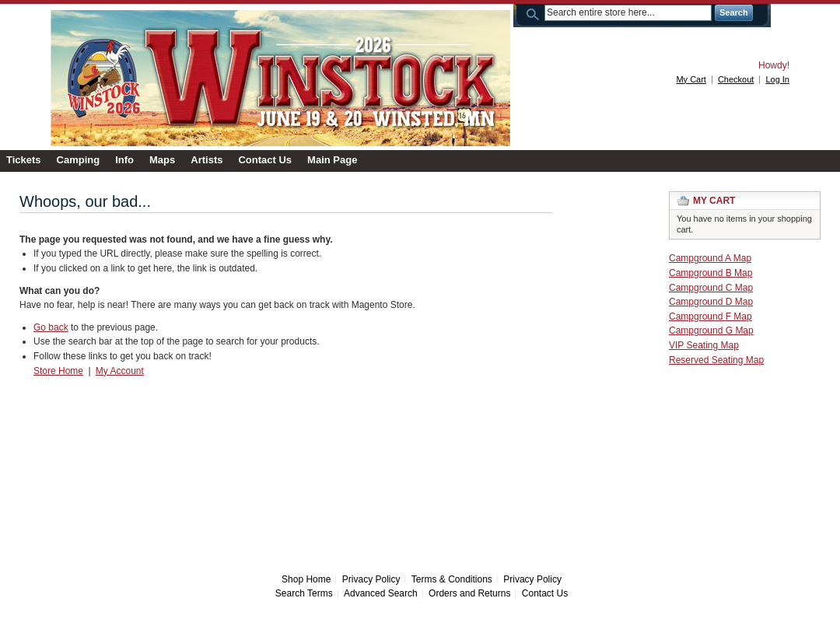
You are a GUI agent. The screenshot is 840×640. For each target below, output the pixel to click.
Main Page (332, 160)
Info (124, 160)
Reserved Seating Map (716, 360)
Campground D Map (711, 302)
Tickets (24, 160)
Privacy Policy (371, 579)
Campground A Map (710, 258)
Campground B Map (710, 273)
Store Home (58, 371)
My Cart (691, 79)
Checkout (736, 79)
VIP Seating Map (704, 345)
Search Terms (304, 593)
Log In (777, 79)
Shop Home (306, 579)
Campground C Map (711, 288)
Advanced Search (381, 593)
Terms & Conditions (452, 579)
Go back (51, 327)
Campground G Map (711, 330)
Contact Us (265, 160)
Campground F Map (710, 317)
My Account (120, 371)
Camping (79, 160)
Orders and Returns (469, 593)
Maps (162, 160)
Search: (535, 13)
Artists (206, 160)
